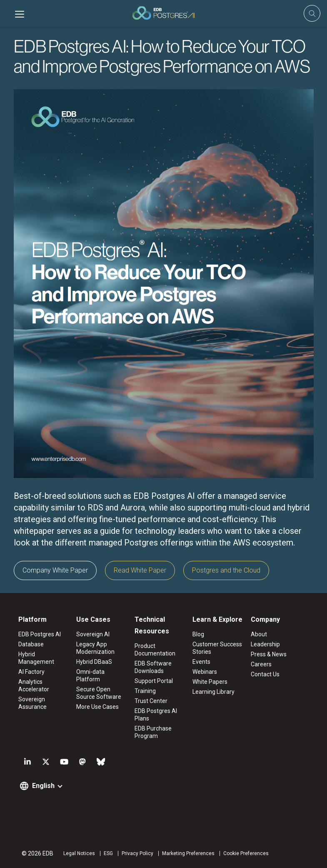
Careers (261, 664)
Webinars (205, 672)
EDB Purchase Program (153, 732)
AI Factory (31, 672)
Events (201, 662)
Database (31, 644)
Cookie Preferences (246, 853)
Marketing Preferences (188, 853)
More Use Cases (97, 707)
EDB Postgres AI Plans (156, 715)
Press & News (269, 654)
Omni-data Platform (90, 675)
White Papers (210, 682)
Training (145, 691)
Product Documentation (155, 650)
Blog (198, 634)
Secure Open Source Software (99, 693)
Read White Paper (140, 570)
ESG (108, 853)
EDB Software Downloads (153, 667)
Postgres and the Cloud (226, 570)
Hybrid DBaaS (94, 662)
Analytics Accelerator (34, 685)
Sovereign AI (93, 634)
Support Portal (154, 681)
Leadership (265, 644)
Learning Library (213, 692)
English (43, 786)
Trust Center (151, 701)
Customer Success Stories (217, 648)
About (259, 634)
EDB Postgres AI (40, 634)
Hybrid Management (36, 658)
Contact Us (265, 674)
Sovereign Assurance (32, 703)
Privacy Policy (137, 853)
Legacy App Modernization (95, 648)
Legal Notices (79, 853)
